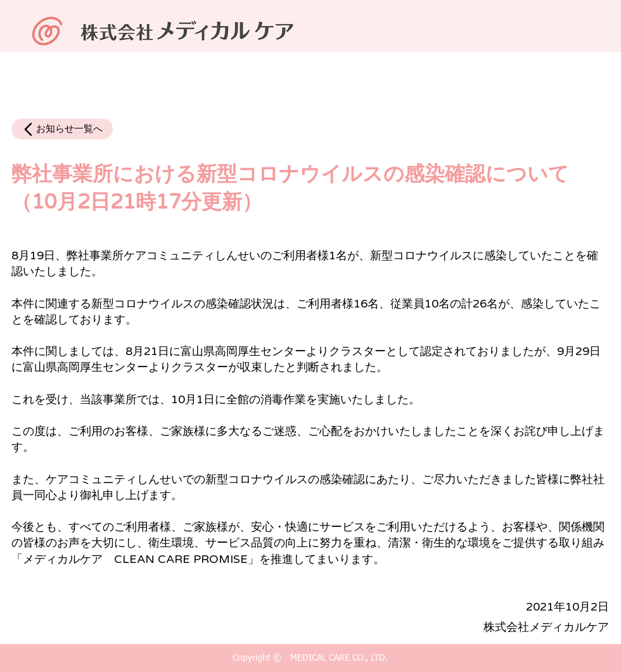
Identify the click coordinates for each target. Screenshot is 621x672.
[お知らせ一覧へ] (62, 129)
